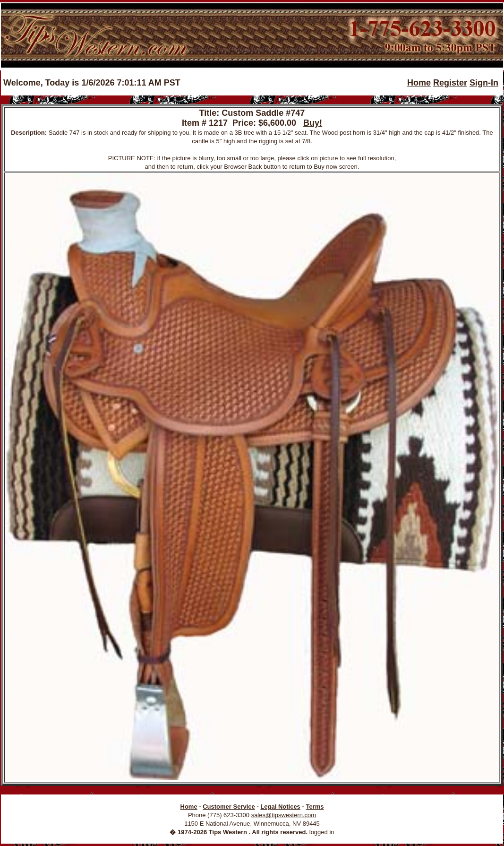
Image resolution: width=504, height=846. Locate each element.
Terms (315, 807)
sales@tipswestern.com (284, 815)
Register (450, 83)
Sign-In (484, 83)
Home (419, 83)
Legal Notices (280, 807)
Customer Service (229, 807)
